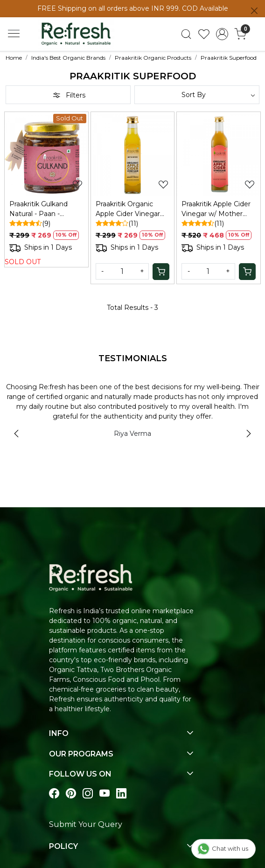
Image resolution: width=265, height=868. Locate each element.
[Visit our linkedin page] (121, 794)
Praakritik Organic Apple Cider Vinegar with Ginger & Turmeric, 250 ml (128, 209)
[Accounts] (222, 34)
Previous (16, 434)
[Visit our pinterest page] (71, 794)
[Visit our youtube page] (105, 794)
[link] (186, 34)
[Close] (254, 11)
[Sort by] (197, 95)
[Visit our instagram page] (88, 794)
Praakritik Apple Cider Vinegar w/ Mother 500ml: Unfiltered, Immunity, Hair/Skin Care (216, 209)
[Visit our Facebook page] (54, 794)
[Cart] (161, 272)
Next (249, 434)
